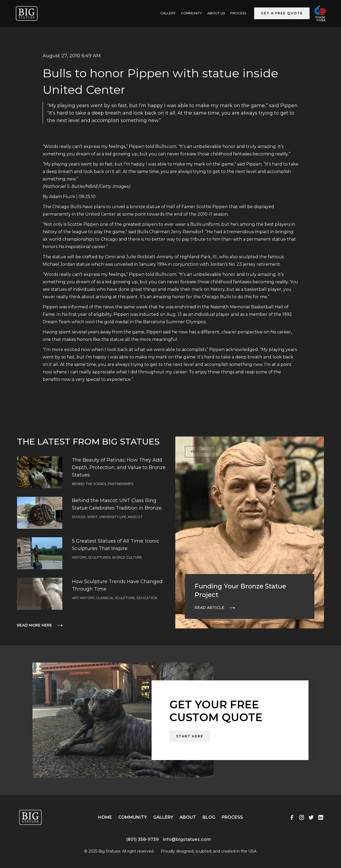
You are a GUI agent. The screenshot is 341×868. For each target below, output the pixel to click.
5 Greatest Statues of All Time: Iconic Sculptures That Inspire (116, 545)
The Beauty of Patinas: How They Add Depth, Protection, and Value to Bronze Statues (119, 467)
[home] (27, 13)
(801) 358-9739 (143, 839)
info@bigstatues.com (187, 839)
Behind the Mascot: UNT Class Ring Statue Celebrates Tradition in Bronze (117, 504)
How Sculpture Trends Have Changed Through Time (117, 585)
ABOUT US (216, 13)
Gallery (163, 817)
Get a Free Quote (282, 13)
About (188, 817)
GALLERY (168, 13)
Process (238, 13)
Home (105, 817)
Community (191, 13)
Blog (209, 817)
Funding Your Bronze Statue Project (240, 590)
